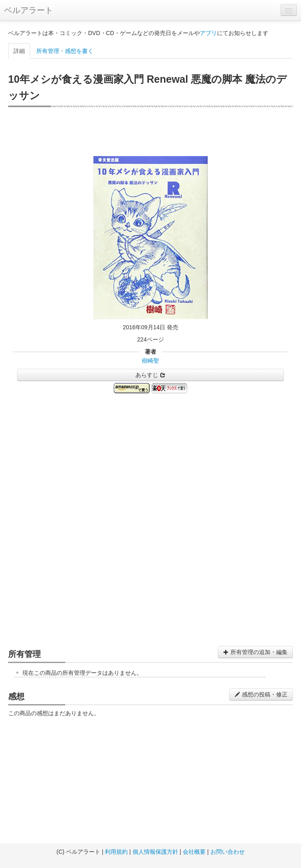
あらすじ (150, 375)
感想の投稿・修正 (261, 694)
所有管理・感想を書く (65, 51)
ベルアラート (29, 10)
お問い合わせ (228, 852)
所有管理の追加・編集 (255, 652)
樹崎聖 (150, 361)
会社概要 (194, 852)
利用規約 (116, 852)
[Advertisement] (150, 132)
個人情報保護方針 (155, 852)
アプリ (208, 33)
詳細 (19, 51)
